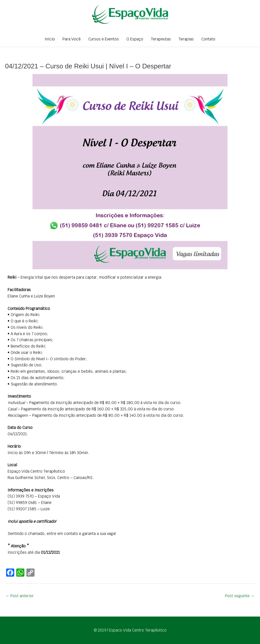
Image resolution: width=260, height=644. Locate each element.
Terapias (186, 39)
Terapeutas (161, 39)
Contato (208, 39)
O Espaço (135, 39)
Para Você (72, 39)
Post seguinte (240, 596)
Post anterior (20, 596)
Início (50, 39)
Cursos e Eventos (104, 39)
